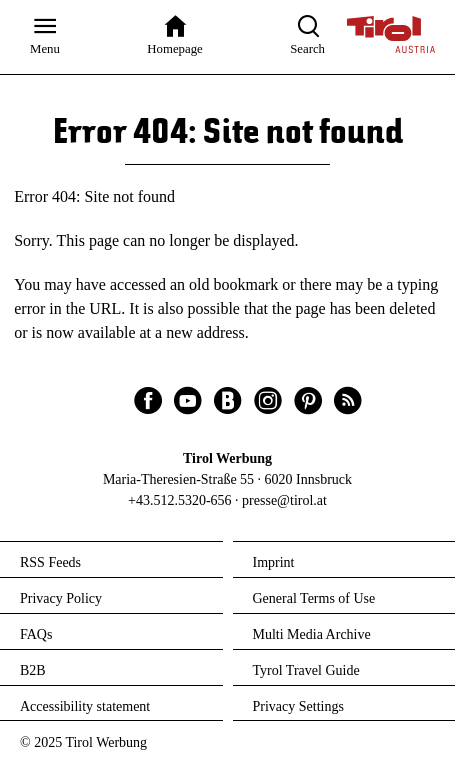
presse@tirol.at (284, 500)
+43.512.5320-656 (180, 500)
